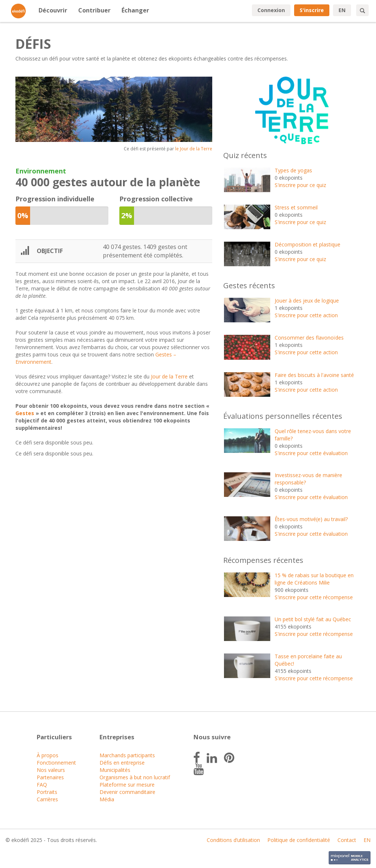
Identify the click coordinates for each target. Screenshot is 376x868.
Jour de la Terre (169, 376)
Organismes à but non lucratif (135, 777)
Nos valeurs (51, 770)
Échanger (135, 10)
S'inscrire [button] (312, 10)
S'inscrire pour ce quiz (300, 185)
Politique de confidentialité (299, 840)
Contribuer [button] (94, 10)
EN (342, 10)
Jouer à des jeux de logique (307, 301)
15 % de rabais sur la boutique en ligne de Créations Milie (314, 579)
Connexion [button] (271, 10)
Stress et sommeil (296, 207)
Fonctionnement (56, 763)
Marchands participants (127, 755)
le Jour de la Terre (194, 149)
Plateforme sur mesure (127, 785)
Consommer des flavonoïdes (309, 338)
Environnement (41, 171)
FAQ (42, 785)
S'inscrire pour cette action (306, 315)
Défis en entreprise (122, 763)
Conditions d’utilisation (233, 840)
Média (107, 799)
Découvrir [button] (53, 10)
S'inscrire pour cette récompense (314, 597)
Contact (347, 840)
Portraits (47, 792)
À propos (48, 755)
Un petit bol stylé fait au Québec (313, 619)
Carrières (47, 799)
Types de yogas (293, 170)
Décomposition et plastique (308, 244)
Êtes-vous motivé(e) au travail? (311, 519)
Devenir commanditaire (127, 792)
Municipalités (115, 770)
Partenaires (50, 777)
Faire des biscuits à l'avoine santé (314, 375)
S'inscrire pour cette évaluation (311, 453)
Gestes (25, 413)
